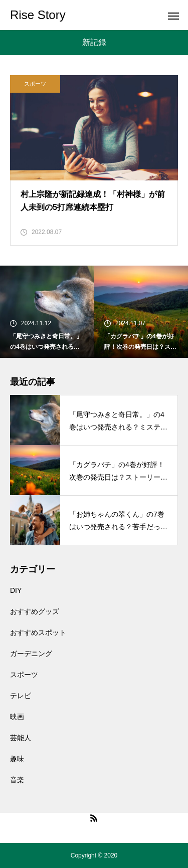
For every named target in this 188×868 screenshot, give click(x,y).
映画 (17, 717)
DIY (16, 590)
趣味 (17, 759)
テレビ (21, 696)
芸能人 (21, 738)
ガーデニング (31, 654)
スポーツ (35, 84)
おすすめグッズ (35, 611)
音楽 (17, 780)
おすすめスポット (38, 632)
